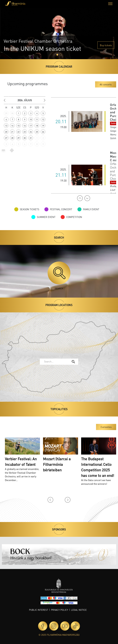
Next (87, 198)
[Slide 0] (57, 55)
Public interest (39, 610)
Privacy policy (60, 610)
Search (59, 276)
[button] (110, 4)
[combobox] (59, 362)
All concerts (106, 84)
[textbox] (57, 362)
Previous (80, 198)
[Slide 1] (61, 55)
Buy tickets (106, 45)
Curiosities (106, 427)
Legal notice (79, 610)
